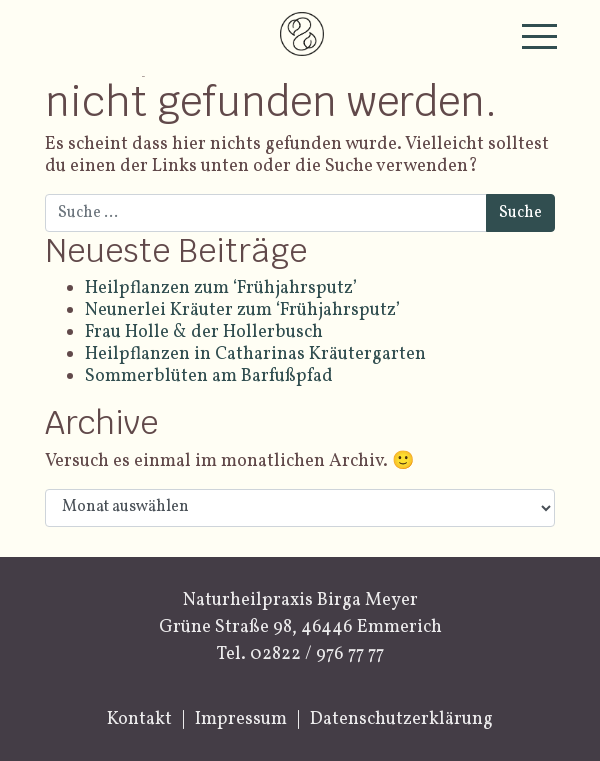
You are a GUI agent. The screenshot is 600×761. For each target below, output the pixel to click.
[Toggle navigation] (539, 36)
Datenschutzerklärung (401, 719)
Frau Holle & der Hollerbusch (204, 332)
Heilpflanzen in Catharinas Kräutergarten (255, 354)
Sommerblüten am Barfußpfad (211, 376)
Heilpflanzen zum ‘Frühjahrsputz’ (221, 288)
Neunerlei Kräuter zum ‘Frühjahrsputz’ (242, 310)
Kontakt (139, 719)
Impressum (241, 719)
